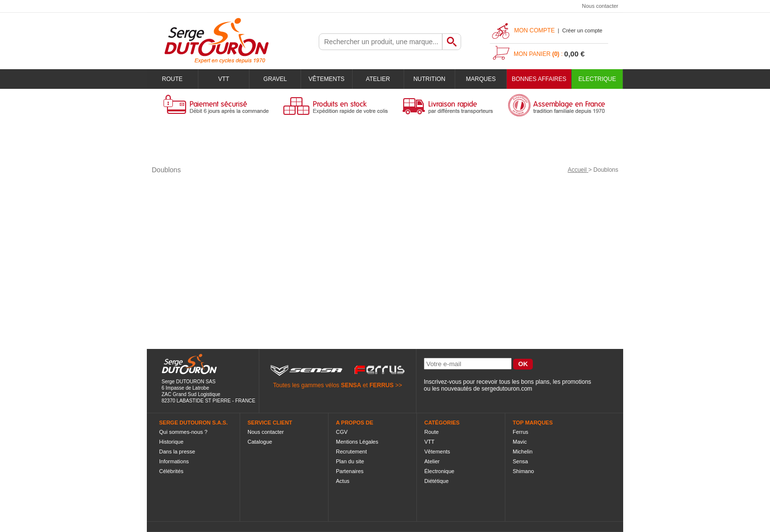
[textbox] (381, 42)
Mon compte (535, 30)
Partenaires (350, 471)
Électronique (439, 471)
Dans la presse (177, 452)
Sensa (520, 461)
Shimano (523, 471)
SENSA (351, 385)
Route (172, 79)
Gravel (275, 79)
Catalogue (260, 442)
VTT (224, 79)
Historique (171, 442)
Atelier (378, 79)
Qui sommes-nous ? (183, 432)
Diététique (437, 481)
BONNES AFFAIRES (539, 79)
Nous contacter (600, 6)
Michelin (522, 452)
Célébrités (171, 471)
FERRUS (381, 385)
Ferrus (521, 432)
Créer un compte (582, 30)
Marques (481, 79)
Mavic (520, 442)
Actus (343, 481)
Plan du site (350, 461)
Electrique (597, 79)
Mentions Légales (357, 442)
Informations (174, 461)
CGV (342, 432)
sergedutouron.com (507, 389)
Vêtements (326, 79)
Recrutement (351, 452)
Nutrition (429, 79)
